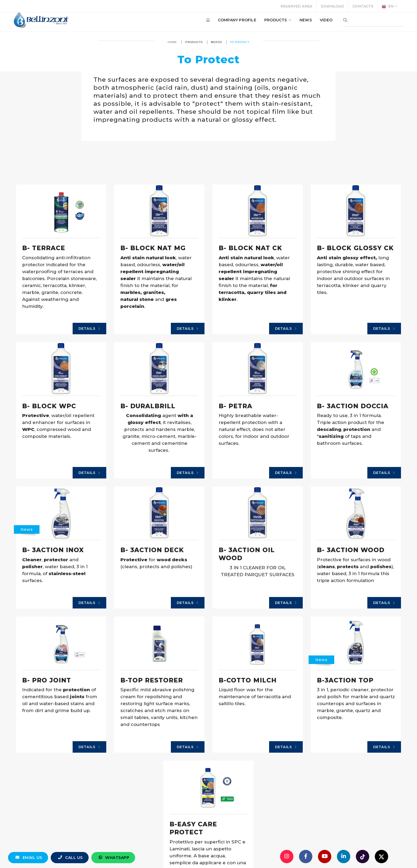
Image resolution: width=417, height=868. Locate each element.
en (388, 6)
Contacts (363, 6)
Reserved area (296, 6)
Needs (216, 42)
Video (322, 21)
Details (90, 329)
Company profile (233, 21)
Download (332, 6)
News (302, 21)
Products (274, 21)
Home (172, 42)
